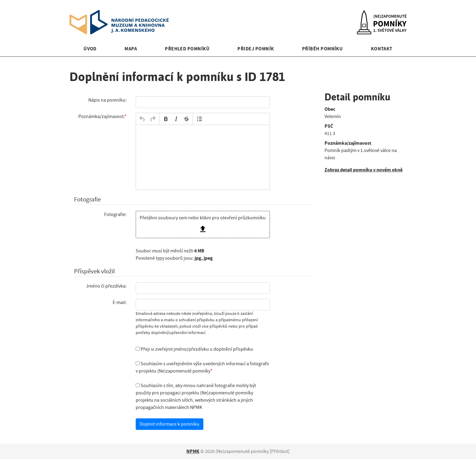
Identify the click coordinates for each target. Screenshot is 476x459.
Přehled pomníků (187, 49)
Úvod (90, 49)
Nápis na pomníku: (107, 100)
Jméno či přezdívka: (106, 286)
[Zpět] (142, 119)
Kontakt (382, 49)
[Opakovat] (153, 119)
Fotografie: (115, 214)
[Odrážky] (199, 119)
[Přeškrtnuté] (186, 119)
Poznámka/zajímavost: (101, 116)
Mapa (131, 49)
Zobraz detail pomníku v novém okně (364, 170)
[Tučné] (166, 119)
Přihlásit (280, 451)
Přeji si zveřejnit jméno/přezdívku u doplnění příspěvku (194, 349)
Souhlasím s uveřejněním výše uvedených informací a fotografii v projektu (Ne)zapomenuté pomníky (202, 367)
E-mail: (120, 302)
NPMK (193, 451)
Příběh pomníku (323, 49)
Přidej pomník (256, 49)
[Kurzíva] (176, 119)
